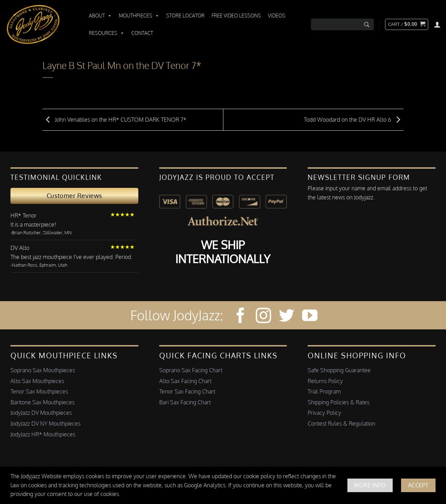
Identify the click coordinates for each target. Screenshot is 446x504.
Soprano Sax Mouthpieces (43, 370)
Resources (107, 33)
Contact (142, 33)
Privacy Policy (324, 413)
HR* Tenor (24, 215)
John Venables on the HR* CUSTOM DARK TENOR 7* (114, 119)
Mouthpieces (139, 16)
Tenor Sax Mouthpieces (39, 391)
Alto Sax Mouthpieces (37, 381)
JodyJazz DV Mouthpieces (41, 413)
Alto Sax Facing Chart (185, 381)
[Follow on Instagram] (263, 317)
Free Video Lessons (236, 16)
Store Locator (185, 16)
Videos (277, 16)
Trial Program (324, 391)
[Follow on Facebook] (240, 317)
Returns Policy (325, 381)
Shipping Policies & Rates (339, 402)
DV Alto (20, 248)
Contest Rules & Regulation (341, 423)
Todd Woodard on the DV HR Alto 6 (354, 119)
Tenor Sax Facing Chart (187, 391)
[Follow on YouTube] (310, 317)
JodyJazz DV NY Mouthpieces (45, 423)
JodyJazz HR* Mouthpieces (43, 434)
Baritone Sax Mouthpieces (43, 402)
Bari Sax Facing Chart (185, 402)
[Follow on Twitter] (286, 317)
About (100, 16)
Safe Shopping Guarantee (339, 370)
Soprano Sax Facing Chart (191, 370)
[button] (407, 24)
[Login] (437, 24)
